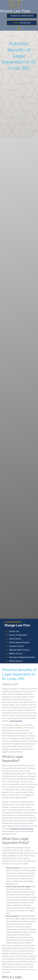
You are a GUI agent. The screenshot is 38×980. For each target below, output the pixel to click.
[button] (19, 29)
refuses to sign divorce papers (22, 829)
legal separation (16, 721)
